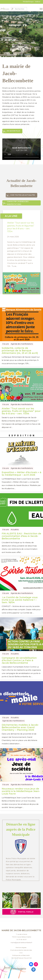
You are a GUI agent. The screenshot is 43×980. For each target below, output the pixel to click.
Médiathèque (28, 2)
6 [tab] (28, 50)
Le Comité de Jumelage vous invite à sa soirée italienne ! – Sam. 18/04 (20, 600)
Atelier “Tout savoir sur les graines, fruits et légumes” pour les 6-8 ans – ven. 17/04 (21, 411)
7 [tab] (32, 50)
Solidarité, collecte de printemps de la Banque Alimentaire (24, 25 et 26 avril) (20, 351)
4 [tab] (22, 50)
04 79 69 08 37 (22, 939)
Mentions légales (21, 947)
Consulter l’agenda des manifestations (18, 203)
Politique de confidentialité (21, 955)
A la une (6, 344)
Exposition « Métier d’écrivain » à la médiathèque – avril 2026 (21, 474)
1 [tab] (11, 50)
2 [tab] (15, 50)
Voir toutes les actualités (23, 195)
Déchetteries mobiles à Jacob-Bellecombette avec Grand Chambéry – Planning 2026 (20, 727)
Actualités (15, 530)
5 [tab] (25, 50)
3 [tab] (18, 50)
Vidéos (37, 2)
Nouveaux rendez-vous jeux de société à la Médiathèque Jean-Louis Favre (21, 791)
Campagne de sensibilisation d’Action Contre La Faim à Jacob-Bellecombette (19, 660)
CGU (21, 953)
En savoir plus (13, 131)
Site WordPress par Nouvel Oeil (21, 958)
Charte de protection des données (21, 950)
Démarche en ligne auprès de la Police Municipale (21, 829)
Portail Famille (26, 912)
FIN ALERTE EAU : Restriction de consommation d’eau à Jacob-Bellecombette (21, 536)
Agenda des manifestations (22, 344)
